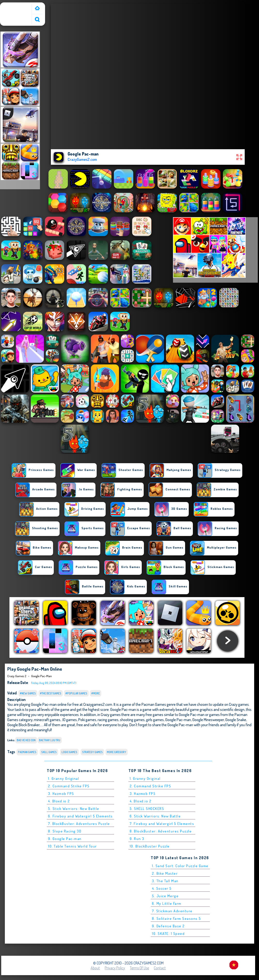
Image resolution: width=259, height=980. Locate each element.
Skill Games (49, 752)
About (95, 968)
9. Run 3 (137, 839)
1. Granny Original (63, 778)
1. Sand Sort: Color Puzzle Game (180, 866)
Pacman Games (27, 752)
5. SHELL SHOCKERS (147, 809)
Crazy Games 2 (13, 6)
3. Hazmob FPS (61, 794)
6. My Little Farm (167, 903)
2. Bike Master (165, 873)
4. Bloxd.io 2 (59, 801)
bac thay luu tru (50, 740)
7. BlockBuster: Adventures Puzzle (79, 824)
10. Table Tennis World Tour (72, 846)
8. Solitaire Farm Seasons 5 (177, 918)
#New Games (28, 693)
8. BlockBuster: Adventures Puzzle (161, 831)
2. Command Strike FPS (69, 786)
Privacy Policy (115, 968)
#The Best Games (51, 693)
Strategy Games (92, 752)
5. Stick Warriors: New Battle (74, 809)
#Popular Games (76, 693)
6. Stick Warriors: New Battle (155, 816)
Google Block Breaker (23, 725)
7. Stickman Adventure (172, 911)
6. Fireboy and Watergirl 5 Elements (80, 816)
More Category (117, 752)
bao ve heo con (26, 740)
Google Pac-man (42, 676)
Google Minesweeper (208, 720)
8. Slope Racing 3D (65, 831)
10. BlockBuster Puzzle (150, 846)
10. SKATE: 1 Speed (168, 934)
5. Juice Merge (165, 896)
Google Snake (236, 720)
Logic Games (69, 752)
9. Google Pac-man (65, 839)
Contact (160, 968)
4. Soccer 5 (162, 888)
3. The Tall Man (165, 881)
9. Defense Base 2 (168, 926)
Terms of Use (139, 968)
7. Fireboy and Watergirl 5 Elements (162, 824)
